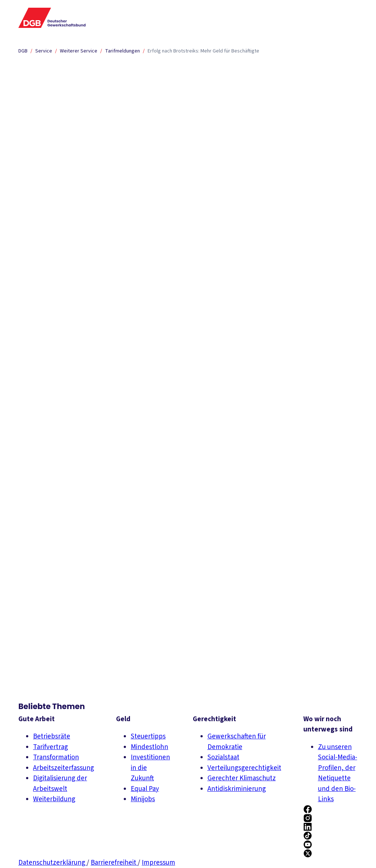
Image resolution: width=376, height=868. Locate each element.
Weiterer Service (79, 51)
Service (44, 51)
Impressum (158, 863)
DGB (23, 51)
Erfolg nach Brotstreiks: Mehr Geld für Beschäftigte (203, 51)
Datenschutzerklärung (53, 863)
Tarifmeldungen (122, 51)
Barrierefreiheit (114, 863)
